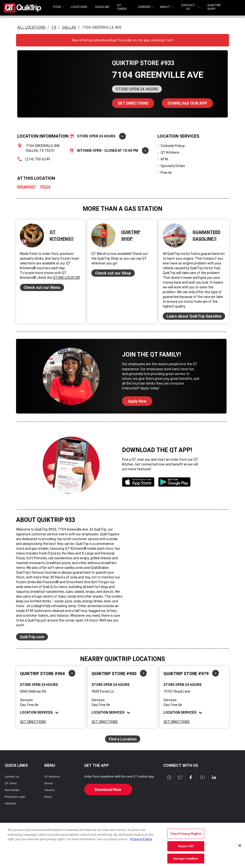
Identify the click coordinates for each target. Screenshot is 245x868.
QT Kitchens (52, 777)
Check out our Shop (113, 273)
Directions (130, 102)
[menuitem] (58, 8)
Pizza (45, 187)
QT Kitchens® (62, 235)
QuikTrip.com (32, 637)
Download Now (108, 790)
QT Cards (11, 783)
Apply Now (137, 401)
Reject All (186, 853)
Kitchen (109, 151)
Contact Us (12, 777)
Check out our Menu (42, 287)
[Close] (240, 853)
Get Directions (33, 722)
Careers (49, 790)
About (48, 797)
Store (98, 136)
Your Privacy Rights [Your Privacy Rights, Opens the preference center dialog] (186, 841)
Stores (49, 783)
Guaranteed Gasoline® (206, 235)
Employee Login (15, 797)
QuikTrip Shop (131, 235)
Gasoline (11, 803)
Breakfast (27, 187)
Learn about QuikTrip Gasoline (194, 316)
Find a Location (123, 739)
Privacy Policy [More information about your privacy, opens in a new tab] (141, 846)
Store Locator (66, 278)
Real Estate (12, 790)
